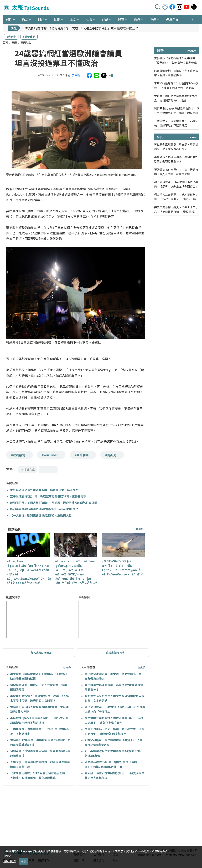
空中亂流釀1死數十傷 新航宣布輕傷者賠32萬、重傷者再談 (48, 496)
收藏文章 (27, 469)
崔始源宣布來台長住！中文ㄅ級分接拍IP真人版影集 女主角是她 (176, 172)
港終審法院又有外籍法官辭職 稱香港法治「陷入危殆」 (46, 490)
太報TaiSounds (27, 8)
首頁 (5, 42)
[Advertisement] (34, 815)
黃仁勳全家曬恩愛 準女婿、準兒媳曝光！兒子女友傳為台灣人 (176, 147)
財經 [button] (41, 19)
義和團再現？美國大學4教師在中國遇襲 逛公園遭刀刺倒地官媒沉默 (54, 503)
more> (192, 51)
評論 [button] (105, 19)
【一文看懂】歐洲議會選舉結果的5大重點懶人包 (41, 515)
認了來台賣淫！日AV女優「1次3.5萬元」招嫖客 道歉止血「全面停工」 (176, 184)
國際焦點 (26, 42)
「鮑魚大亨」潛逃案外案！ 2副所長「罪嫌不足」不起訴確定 (176, 123)
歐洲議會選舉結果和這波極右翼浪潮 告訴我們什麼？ (44, 509)
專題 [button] (153, 19)
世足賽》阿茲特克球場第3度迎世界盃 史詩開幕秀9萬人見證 (176, 98)
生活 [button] (73, 19)
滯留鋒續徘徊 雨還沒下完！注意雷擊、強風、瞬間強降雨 (176, 73)
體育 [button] (121, 19)
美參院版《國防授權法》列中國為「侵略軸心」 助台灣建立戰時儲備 (175, 60)
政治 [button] (25, 19)
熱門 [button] (9, 19)
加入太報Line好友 (41, 653)
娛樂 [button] (137, 19)
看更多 (140, 529)
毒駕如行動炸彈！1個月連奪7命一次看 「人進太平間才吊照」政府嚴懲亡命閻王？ (82, 28)
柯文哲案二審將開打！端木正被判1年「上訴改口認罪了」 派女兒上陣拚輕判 (177, 197)
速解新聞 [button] (172, 19)
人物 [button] (191, 19)
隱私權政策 (10, 861)
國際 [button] (57, 19)
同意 (23, 861)
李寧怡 (76, 75)
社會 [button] (89, 19)
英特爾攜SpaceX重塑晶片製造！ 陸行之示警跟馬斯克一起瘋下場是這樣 (177, 111)
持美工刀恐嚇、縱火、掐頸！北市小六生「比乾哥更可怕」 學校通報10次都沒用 (176, 209)
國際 (14, 42)
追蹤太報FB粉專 (115, 653)
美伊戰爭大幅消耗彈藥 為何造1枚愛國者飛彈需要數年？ (176, 159)
